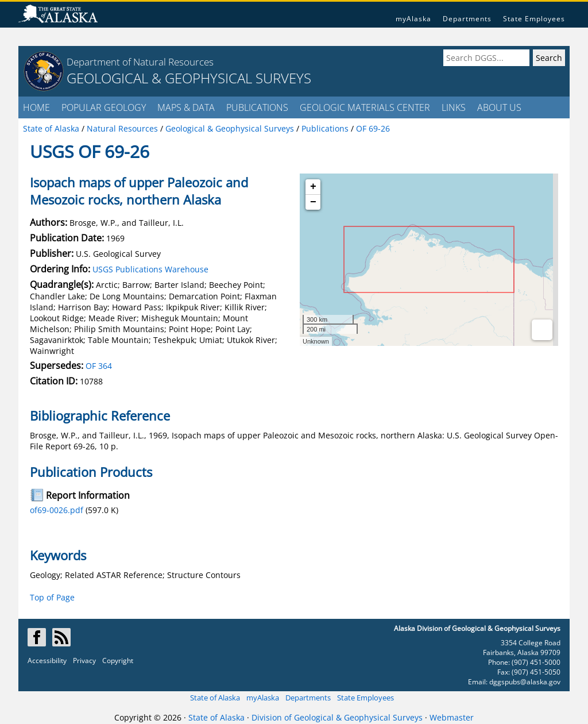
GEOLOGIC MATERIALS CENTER (365, 107)
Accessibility (47, 661)
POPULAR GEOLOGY (104, 107)
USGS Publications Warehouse (150, 269)
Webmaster (452, 717)
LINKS (454, 107)
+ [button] (313, 187)
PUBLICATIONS (257, 107)
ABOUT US (499, 107)
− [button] (313, 202)
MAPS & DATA (186, 107)
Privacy (84, 661)
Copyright (118, 661)
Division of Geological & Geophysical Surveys (337, 717)
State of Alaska (215, 698)
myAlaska (413, 19)
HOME (36, 107)
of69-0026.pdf (57, 510)
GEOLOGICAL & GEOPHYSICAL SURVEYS (189, 78)
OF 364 (99, 366)
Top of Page (52, 597)
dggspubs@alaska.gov (525, 682)
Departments (467, 19)
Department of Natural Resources (140, 62)
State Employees (534, 19)
